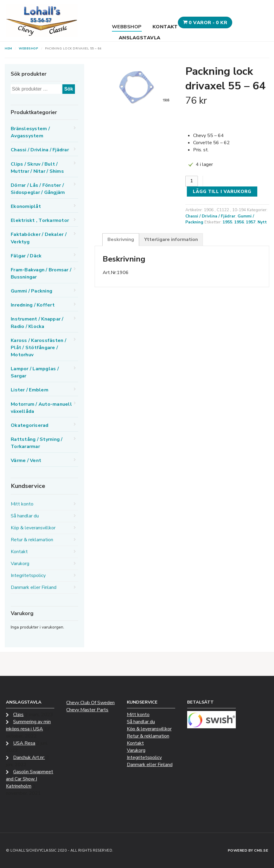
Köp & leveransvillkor (33, 528)
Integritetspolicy (28, 575)
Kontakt (165, 27)
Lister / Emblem (30, 390)
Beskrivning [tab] (121, 239)
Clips (18, 715)
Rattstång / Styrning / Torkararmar (37, 443)
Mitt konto (22, 504)
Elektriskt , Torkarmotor (40, 220)
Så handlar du (25, 516)
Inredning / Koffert (33, 305)
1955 (227, 222)
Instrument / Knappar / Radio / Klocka (37, 323)
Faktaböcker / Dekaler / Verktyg (39, 238)
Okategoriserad (30, 425)
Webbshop (127, 27)
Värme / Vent (26, 461)
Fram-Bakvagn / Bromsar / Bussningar (41, 273)
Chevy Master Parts (87, 710)
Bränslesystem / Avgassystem (30, 132)
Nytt (262, 222)
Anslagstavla (140, 38)
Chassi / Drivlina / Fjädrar (210, 216)
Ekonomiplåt (26, 206)
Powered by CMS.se (248, 850)
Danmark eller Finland (34, 587)
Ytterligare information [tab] (171, 239)
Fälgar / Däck (26, 256)
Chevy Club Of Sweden (90, 703)
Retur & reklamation (32, 540)
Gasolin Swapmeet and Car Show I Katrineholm (30, 779)
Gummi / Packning (31, 291)
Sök (68, 89)
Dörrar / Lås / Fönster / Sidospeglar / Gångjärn (38, 189)
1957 (251, 222)
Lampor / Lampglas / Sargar (35, 372)
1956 (239, 222)
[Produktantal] (192, 181)
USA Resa (24, 743)
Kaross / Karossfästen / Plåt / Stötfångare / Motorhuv (39, 348)
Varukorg (20, 564)
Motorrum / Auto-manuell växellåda (41, 408)
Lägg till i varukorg (222, 192)
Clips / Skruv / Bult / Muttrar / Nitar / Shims (37, 168)
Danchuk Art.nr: (29, 757)
